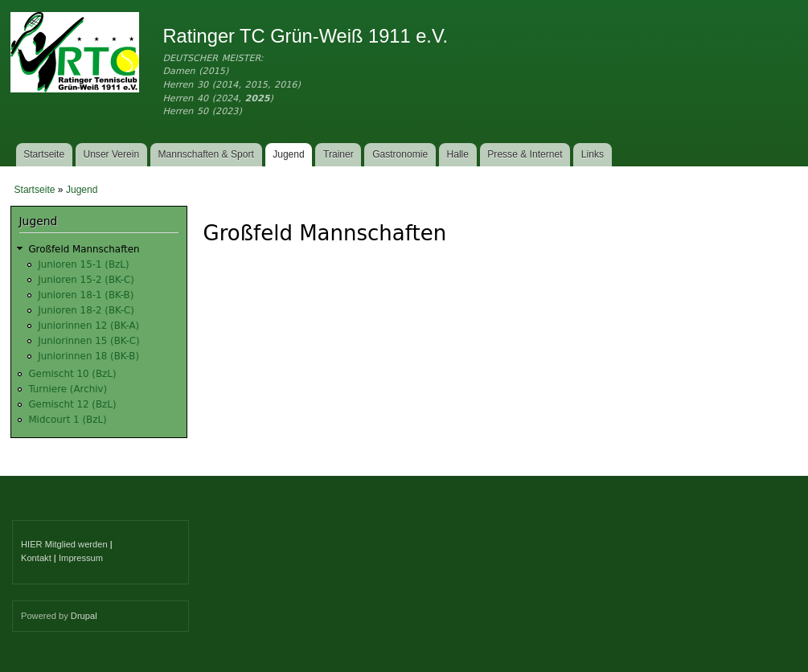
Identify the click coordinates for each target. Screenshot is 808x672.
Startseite (44, 154)
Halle (458, 154)
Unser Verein (111, 154)
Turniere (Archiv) (68, 389)
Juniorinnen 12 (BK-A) (88, 326)
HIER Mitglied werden (64, 544)
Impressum (81, 558)
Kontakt (36, 558)
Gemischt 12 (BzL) (72, 404)
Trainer (338, 154)
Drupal (84, 616)
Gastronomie (400, 154)
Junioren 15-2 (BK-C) (86, 280)
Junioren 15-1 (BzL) (83, 264)
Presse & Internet (525, 154)
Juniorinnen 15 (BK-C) (88, 341)
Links (593, 154)
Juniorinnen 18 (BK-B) (88, 356)
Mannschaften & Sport (205, 154)
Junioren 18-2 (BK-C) (86, 310)
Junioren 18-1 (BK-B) (86, 295)
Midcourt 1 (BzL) (67, 420)
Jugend (289, 154)
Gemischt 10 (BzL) (72, 374)
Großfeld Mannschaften (84, 249)
